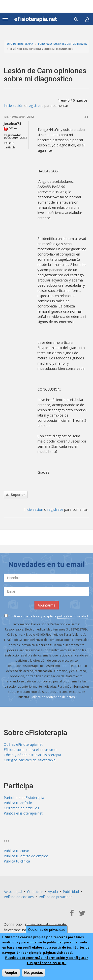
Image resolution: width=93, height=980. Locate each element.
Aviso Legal (13, 892)
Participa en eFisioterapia (24, 798)
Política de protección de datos (53, 697)
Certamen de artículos (21, 808)
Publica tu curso (16, 851)
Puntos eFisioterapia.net (23, 813)
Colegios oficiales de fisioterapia (30, 760)
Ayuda (53, 892)
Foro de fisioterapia (19, 44)
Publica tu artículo (18, 803)
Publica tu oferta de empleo (26, 856)
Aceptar (11, 973)
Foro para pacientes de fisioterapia (62, 44)
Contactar (35, 892)
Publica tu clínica (17, 861)
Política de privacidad (56, 897)
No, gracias (34, 973)
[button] (87, 20)
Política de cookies (19, 897)
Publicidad (71, 892)
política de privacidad (72, 616)
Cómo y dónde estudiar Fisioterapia (32, 755)
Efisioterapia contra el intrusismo (30, 750)
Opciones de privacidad (47, 929)
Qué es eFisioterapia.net (23, 744)
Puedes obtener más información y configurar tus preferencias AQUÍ (47, 960)
